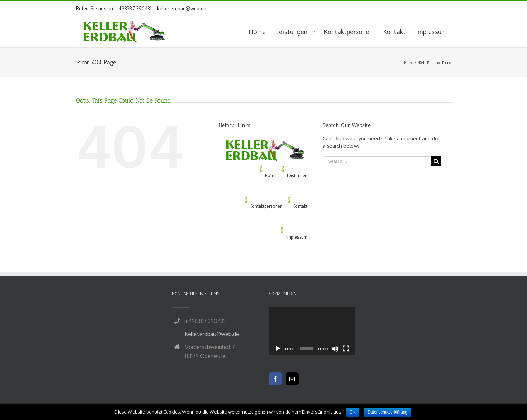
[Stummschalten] (335, 349)
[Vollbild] (346, 349)
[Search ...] (377, 161)
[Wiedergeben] (278, 349)
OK (352, 412)
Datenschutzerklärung (387, 412)
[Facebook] (275, 379)
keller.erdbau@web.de (182, 8)
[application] (312, 331)
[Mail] (292, 379)
